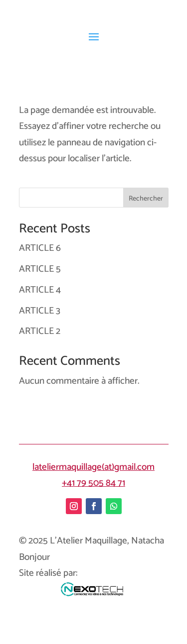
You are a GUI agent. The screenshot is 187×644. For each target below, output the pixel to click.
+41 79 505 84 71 (93, 483)
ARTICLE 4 (40, 290)
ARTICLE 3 (40, 311)
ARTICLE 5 (40, 269)
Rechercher (146, 199)
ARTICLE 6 (40, 248)
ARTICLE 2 (40, 331)
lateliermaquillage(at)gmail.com (93, 467)
